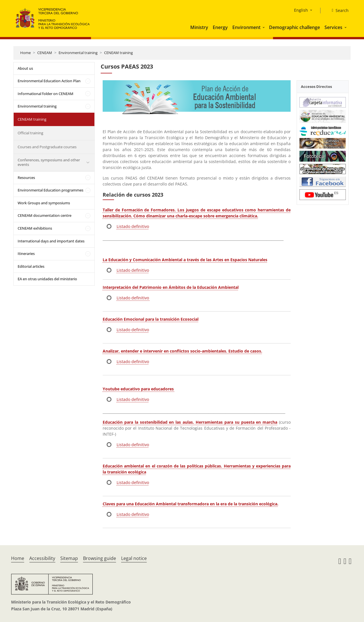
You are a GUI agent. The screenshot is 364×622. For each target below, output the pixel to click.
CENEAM (45, 53)
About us (25, 68)
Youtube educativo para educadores (139, 389)
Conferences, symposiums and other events (49, 162)
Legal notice (134, 558)
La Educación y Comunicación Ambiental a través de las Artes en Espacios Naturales (185, 260)
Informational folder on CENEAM (45, 94)
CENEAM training (118, 53)
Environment (246, 27)
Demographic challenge (294, 27)
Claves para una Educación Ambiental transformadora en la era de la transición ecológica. (191, 504)
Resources (26, 178)
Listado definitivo (133, 226)
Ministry (199, 27)
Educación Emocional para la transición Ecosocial (151, 319)
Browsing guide (100, 558)
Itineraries (26, 254)
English (301, 10)
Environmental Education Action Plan (49, 81)
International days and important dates (51, 241)
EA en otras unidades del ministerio (47, 279)
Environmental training (78, 53)
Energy (220, 27)
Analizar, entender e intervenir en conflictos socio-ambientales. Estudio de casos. (182, 351)
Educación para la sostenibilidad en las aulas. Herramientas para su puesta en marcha (190, 422)
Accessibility (42, 558)
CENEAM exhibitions (35, 228)
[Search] (338, 11)
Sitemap (69, 558)
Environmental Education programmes (50, 190)
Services (333, 27)
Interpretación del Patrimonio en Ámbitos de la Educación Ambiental (171, 287)
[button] (264, 27)
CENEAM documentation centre (45, 215)
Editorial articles (31, 266)
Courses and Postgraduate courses (47, 147)
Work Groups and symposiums (44, 203)
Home (25, 53)
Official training (30, 133)
